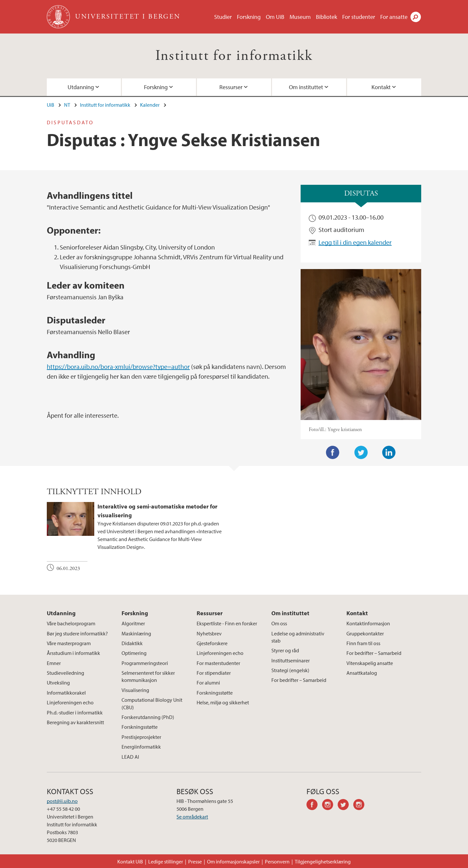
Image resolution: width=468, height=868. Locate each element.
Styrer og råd (285, 650)
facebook (314, 806)
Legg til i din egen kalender (355, 242)
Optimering (134, 653)
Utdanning (81, 87)
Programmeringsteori (145, 663)
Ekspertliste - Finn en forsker (227, 623)
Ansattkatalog (362, 673)
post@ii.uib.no (62, 801)
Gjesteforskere (212, 643)
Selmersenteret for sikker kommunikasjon (148, 676)
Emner (54, 663)
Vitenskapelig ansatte (370, 663)
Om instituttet (306, 87)
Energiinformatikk (141, 747)
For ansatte (394, 17)
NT (67, 105)
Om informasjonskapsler (233, 861)
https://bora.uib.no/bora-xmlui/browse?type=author (118, 366)
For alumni (208, 683)
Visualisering (135, 690)
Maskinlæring (136, 633)
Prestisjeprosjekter (141, 737)
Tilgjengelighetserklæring (323, 861)
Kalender (150, 105)
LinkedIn (389, 453)
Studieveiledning (65, 673)
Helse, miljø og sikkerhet (223, 702)
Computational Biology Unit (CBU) (152, 703)
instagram (330, 806)
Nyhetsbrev (209, 633)
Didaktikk (132, 643)
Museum (300, 17)
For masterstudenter (218, 663)
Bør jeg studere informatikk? (77, 633)
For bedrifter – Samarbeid (299, 680)
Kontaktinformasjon (368, 623)
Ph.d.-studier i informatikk (75, 712)
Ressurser (231, 87)
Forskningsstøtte (140, 727)
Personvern (277, 861)
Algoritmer (133, 623)
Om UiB (275, 17)
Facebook (333, 453)
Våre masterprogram (69, 643)
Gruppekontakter (365, 633)
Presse (195, 861)
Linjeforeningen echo (70, 702)
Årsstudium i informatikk (73, 653)
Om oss (279, 623)
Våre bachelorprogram (71, 623)
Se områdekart (192, 817)
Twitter (361, 453)
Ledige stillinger (166, 861)
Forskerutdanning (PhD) (148, 717)
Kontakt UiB (130, 861)
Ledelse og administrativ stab (298, 637)
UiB (51, 105)
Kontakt (381, 87)
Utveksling (58, 683)
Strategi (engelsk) (290, 670)
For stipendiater (214, 673)
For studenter (359, 17)
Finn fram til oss (363, 643)
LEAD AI (130, 757)
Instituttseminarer (291, 660)
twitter (345, 806)
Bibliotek (326, 17)
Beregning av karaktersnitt (75, 722)
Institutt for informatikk (234, 56)
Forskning (249, 17)
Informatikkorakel (66, 693)
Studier (223, 17)
